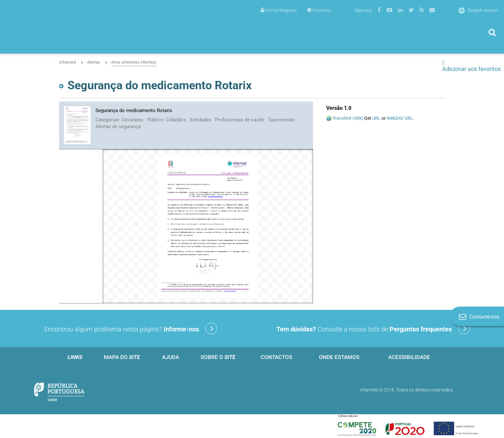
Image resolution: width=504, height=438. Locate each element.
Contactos (276, 357)
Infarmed (67, 62)
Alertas (94, 62)
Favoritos (319, 10)
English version (478, 10)
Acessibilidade (409, 357)
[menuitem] (279, 10)
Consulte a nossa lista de (373, 328)
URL (376, 118)
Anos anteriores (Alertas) (134, 62)
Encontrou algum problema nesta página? (131, 328)
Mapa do (122, 357)
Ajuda (171, 357)
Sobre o (218, 357)
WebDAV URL (400, 118)
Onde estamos (339, 357)
